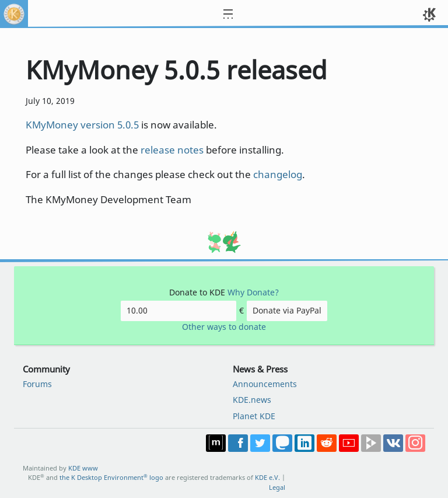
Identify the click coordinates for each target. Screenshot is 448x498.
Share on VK (393, 443)
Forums (37, 384)
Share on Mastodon (282, 443)
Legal (277, 487)
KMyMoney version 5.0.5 (82, 125)
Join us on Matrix (216, 443)
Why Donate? (253, 292)
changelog (278, 174)
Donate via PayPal (287, 310)
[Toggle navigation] (235, 14)
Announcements (265, 384)
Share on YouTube (349, 443)
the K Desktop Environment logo (111, 477)
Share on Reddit (327, 443)
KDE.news (252, 400)
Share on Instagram (415, 443)
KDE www (83, 468)
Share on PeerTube (371, 443)
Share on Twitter (260, 443)
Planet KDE (254, 416)
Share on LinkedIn (304, 443)
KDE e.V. (267, 477)
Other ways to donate (224, 327)
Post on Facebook (238, 443)
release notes (172, 150)
